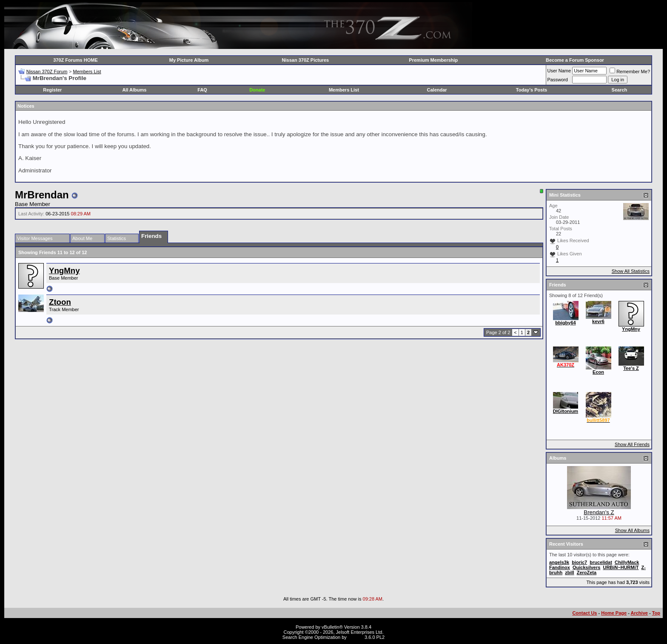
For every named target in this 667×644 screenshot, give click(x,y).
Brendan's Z (599, 512)
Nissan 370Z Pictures (306, 60)
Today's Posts (532, 90)
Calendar (437, 90)
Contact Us (584, 613)
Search (620, 90)
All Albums (134, 90)
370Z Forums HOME (76, 60)
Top (656, 613)
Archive (639, 613)
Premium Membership (433, 60)
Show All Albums (632, 530)
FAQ (202, 90)
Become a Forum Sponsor (575, 60)
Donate (257, 90)
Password (558, 80)
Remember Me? (630, 72)
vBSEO (356, 637)
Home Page (614, 613)
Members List (87, 72)
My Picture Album (189, 60)
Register (52, 90)
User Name (559, 71)
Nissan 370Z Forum (47, 72)
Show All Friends (632, 444)
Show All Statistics (631, 271)
